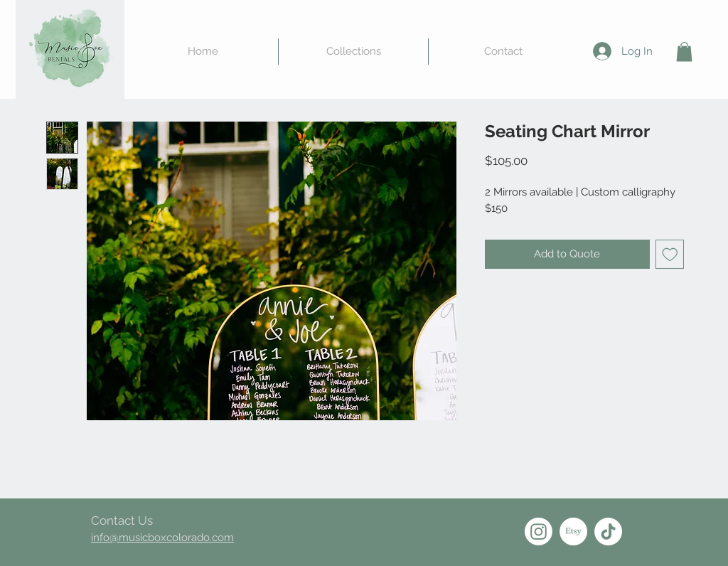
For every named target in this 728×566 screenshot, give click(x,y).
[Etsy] (573, 532)
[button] (684, 52)
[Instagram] (539, 532)
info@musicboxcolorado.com (162, 538)
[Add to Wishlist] (670, 254)
